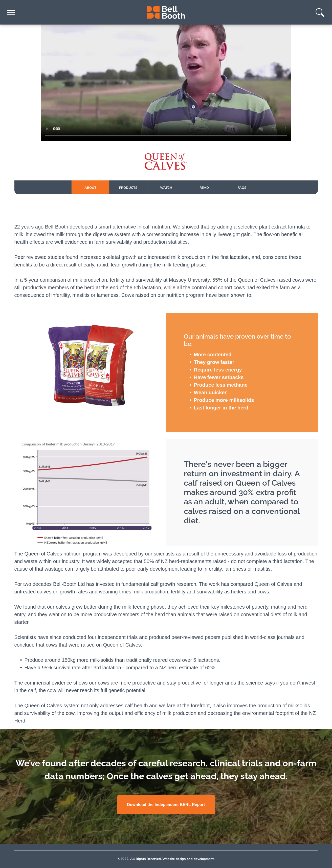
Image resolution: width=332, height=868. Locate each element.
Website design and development (188, 859)
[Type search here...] (320, 15)
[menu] (11, 13)
